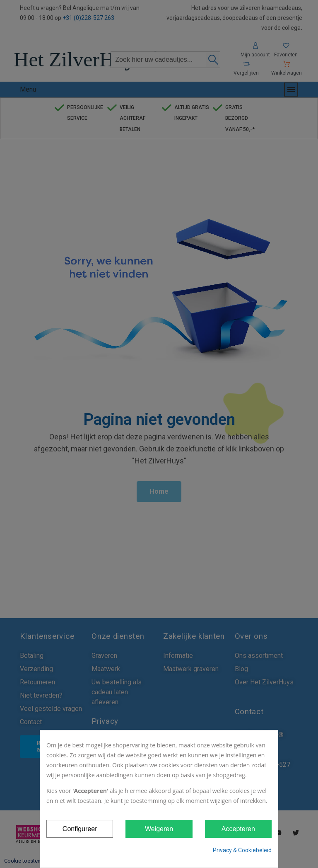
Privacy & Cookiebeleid (242, 850)
